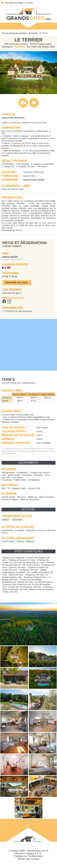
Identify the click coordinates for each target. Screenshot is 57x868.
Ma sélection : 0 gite (19, 3)
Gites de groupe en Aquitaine (14, 33)
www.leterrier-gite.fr (12, 293)
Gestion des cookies (28, 859)
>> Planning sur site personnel (17, 311)
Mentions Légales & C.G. (29, 853)
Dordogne (33, 33)
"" (6, 519)
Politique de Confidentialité (28, 856)
